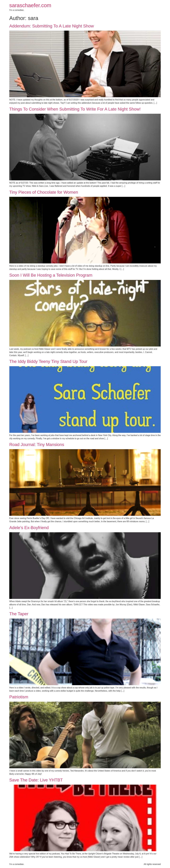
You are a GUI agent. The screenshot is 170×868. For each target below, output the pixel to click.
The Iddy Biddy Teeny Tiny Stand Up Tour (48, 361)
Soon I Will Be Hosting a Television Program (51, 275)
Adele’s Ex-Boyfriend (29, 528)
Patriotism (19, 697)
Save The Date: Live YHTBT (36, 780)
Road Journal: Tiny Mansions (37, 445)
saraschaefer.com (30, 5)
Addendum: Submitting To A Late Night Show (52, 26)
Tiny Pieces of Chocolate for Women (44, 192)
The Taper (19, 614)
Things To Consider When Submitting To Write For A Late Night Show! (75, 109)
